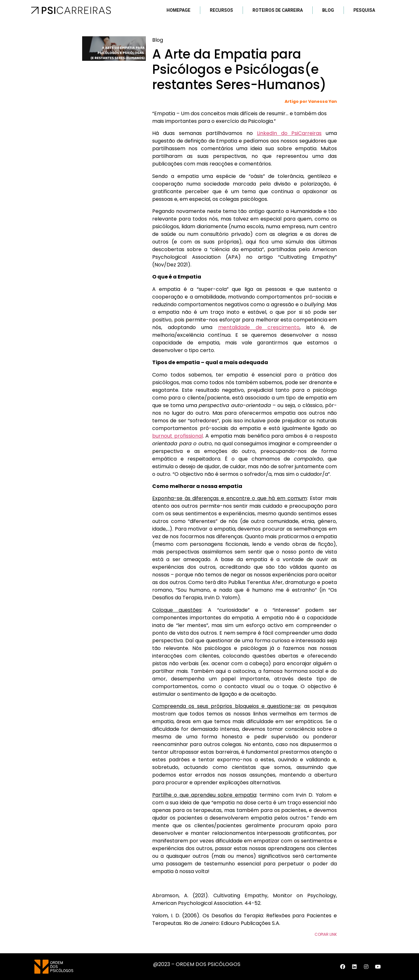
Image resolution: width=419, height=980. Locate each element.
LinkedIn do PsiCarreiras (289, 133)
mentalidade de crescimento (259, 327)
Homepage (178, 10)
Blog (328, 10)
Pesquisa (364, 10)
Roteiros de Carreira (278, 10)
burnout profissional (178, 436)
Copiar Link (326, 934)
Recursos (221, 10)
